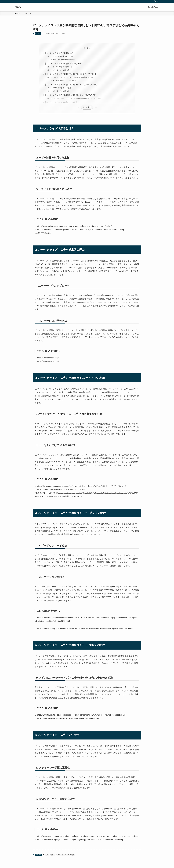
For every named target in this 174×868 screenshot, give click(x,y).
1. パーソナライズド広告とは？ (60, 53)
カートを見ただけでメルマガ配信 (64, 81)
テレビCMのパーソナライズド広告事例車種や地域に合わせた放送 (76, 98)
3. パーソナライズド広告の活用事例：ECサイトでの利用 (71, 74)
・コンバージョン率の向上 (61, 70)
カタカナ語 (49, 855)
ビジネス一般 (59, 855)
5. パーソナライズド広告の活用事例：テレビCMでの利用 (71, 95)
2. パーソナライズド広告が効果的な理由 (64, 64)
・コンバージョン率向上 (60, 91)
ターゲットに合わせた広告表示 (63, 60)
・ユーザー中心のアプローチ (62, 67)
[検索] (158, 1)
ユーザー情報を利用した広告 (62, 56)
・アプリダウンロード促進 (61, 88)
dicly (18, 7)
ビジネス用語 (69, 855)
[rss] (155, 1)
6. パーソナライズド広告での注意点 (62, 102)
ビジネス (38, 33)
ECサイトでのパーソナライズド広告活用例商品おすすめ (72, 77)
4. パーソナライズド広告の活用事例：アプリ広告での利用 (72, 85)
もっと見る (87, 107)
